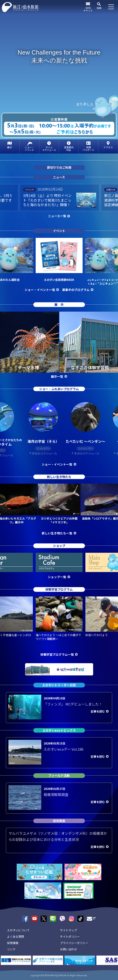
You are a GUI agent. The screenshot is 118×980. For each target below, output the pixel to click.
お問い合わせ (69, 949)
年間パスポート (88, 149)
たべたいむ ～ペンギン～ (85, 441)
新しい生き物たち (59, 477)
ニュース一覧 (57, 216)
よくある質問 (15, 936)
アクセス (108, 147)
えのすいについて (18, 930)
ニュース (59, 177)
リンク (11, 949)
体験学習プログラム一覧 (57, 654)
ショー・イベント (29, 149)
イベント (59, 231)
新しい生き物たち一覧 (57, 533)
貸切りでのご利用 (59, 168)
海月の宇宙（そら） (43, 441)
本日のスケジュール (44, 453)
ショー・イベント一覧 (40, 290)
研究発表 (59, 821)
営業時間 (61, 119)
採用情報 (13, 943)
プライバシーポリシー (74, 943)
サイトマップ (69, 930)
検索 (99, 8)
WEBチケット (88, 9)
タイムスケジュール (49, 149)
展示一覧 (57, 376)
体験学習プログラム (59, 589)
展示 (10, 147)
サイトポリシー (70, 936)
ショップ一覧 (57, 577)
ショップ (59, 546)
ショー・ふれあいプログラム (59, 389)
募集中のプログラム (76, 290)
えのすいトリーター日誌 (59, 685)
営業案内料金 (69, 149)
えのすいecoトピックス (59, 730)
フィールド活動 (59, 775)
